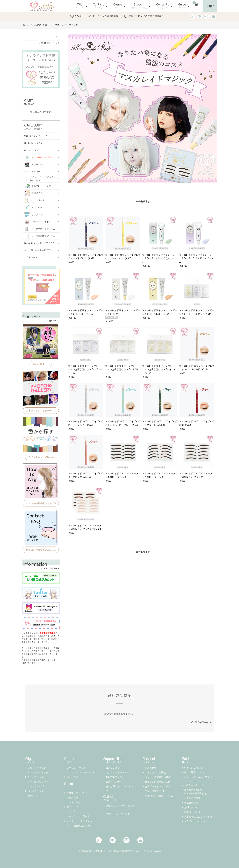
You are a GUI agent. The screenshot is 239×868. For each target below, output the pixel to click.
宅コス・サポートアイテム (120, 772)
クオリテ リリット (76, 768)
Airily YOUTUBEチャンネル (159, 797)
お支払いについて (193, 768)
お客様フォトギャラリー (158, 786)
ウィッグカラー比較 (155, 772)
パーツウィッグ (36, 791)
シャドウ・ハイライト (78, 816)
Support (139, 6)
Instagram (126, 840)
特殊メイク (72, 798)
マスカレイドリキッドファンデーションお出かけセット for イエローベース (159, 369)
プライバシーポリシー (196, 821)
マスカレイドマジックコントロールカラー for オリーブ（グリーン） (159, 258)
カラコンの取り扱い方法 (158, 782)
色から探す (33, 796)
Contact (98, 6)
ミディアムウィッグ (38, 772)
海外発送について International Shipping (195, 792)
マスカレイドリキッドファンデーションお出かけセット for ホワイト (122, 369)
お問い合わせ (191, 807)
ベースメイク (74, 802)
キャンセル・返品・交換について (198, 779)
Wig (80, 6)
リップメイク (74, 812)
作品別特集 (151, 768)
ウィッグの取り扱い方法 (158, 777)
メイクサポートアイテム (79, 821)
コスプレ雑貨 (113, 768)
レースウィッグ (36, 786)
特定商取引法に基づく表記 (198, 817)
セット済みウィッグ (38, 782)
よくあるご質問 (192, 798)
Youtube (140, 840)
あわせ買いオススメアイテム (120, 788)
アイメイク (72, 807)
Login (210, 6)
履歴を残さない (203, 722)
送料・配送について (195, 772)
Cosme (118, 6)
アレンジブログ (155, 791)
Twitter (99, 840)
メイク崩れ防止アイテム (79, 826)
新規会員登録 (191, 803)
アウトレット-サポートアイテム (120, 808)
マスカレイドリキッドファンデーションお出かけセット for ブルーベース (85, 369)
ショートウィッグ (37, 768)
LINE (113, 840)
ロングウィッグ (36, 777)
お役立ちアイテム (115, 777)
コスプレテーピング (77, 793)
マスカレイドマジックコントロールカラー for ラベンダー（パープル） (197, 258)
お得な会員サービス (195, 785)
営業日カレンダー (193, 812)
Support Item (119, 760)
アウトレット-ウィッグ (118, 814)
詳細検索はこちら (50, 43)
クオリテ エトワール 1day (80, 772)
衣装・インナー (114, 782)
